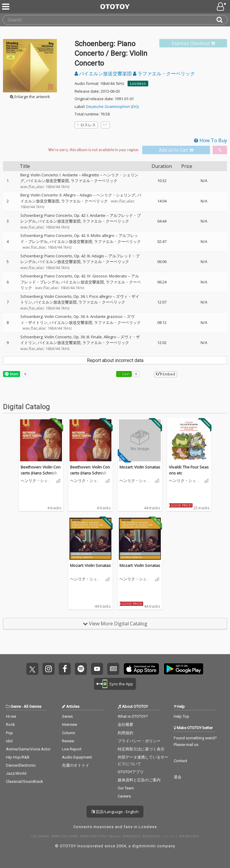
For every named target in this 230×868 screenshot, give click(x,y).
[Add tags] (105, 125)
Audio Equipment (77, 757)
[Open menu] (222, 7)
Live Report (72, 749)
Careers (124, 796)
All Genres (32, 706)
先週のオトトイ (76, 765)
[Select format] (94, 150)
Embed (165, 374)
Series (67, 716)
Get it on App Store (141, 669)
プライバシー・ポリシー (139, 741)
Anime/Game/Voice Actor (28, 749)
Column (69, 733)
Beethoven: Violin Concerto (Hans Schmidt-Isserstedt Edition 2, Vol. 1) (41, 476)
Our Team (126, 788)
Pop (9, 733)
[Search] (222, 20)
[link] (193, 43)
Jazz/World (16, 773)
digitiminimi (144, 846)
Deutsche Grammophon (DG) (112, 106)
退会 (178, 777)
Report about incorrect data (115, 360)
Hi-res (11, 716)
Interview (70, 724)
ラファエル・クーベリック (164, 73)
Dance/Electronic (21, 765)
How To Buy (211, 140)
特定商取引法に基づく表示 (141, 749)
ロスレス (86, 125)
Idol (9, 741)
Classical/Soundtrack (25, 781)
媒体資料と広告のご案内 (139, 780)
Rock (10, 724)
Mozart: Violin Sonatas (140, 467)
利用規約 (125, 733)
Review (68, 741)
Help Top (181, 716)
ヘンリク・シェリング (116, 195)
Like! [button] (125, 374)
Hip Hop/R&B (18, 757)
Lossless (138, 83)
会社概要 (125, 724)
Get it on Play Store (184, 669)
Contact (180, 761)
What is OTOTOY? (133, 716)
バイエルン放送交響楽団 (104, 73)
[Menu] (6, 7)
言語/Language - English (115, 812)
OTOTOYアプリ (131, 772)
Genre (16, 706)
